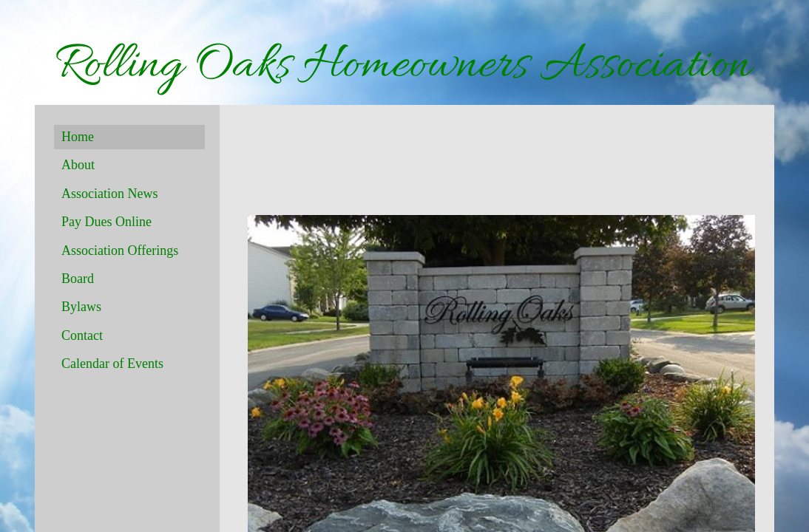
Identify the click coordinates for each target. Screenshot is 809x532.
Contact (82, 335)
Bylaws (81, 307)
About (78, 165)
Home (78, 137)
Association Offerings (120, 250)
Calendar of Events (112, 364)
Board (78, 279)
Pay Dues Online (106, 222)
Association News (109, 194)
